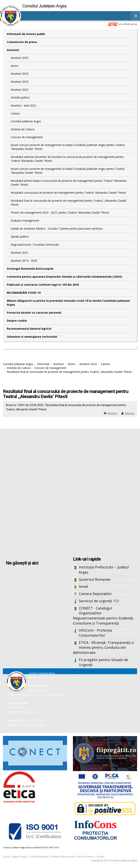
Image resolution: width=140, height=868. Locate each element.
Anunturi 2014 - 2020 (24, 261)
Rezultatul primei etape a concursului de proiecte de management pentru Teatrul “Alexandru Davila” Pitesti (69, 183)
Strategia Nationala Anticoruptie (30, 269)
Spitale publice (20, 237)
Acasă (6, 857)
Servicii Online (86, 857)
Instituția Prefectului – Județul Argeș (104, 570)
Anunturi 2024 (19, 74)
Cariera (15, 113)
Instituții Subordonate (63, 857)
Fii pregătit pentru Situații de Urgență (103, 662)
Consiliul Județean (39, 857)
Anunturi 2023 (19, 82)
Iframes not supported (70, 493)
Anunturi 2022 (19, 90)
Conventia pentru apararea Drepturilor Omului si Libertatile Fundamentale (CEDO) (64, 277)
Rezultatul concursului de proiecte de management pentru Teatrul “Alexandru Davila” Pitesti (68, 193)
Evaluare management (25, 221)
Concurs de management (27, 137)
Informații (43, 364)
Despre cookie (17, 321)
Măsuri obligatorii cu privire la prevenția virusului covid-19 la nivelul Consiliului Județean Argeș (68, 303)
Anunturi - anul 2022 (23, 105)
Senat (84, 586)
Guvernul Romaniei (95, 579)
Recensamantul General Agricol (29, 329)
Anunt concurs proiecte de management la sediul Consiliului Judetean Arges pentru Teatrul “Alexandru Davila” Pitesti (68, 147)
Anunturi (13, 50)
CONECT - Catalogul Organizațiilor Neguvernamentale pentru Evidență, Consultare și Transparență (103, 616)
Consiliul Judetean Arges (26, 121)
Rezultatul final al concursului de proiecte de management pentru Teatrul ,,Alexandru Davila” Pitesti (69, 203)
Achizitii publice (20, 97)
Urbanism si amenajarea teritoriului (32, 337)
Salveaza (129, 413)
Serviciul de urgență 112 (99, 601)
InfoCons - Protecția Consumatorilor (95, 633)
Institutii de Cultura (23, 129)
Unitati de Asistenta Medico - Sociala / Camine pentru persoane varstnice (57, 229)
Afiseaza (112, 413)
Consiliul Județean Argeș (18, 364)
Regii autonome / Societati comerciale (35, 245)
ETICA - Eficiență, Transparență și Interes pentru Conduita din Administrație (103, 647)
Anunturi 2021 (19, 253)
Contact (100, 857)
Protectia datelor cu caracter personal (34, 313)
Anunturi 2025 (19, 58)
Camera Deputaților (95, 594)
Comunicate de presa (22, 42)
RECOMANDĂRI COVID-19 (24, 293)
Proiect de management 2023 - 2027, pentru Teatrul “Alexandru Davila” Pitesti (60, 213)
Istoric (15, 66)
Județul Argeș (19, 857)
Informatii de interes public (26, 34)
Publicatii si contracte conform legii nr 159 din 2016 (43, 285)
